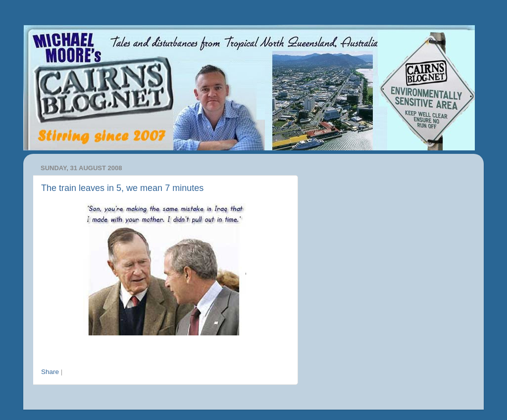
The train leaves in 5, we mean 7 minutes (122, 188)
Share (50, 372)
